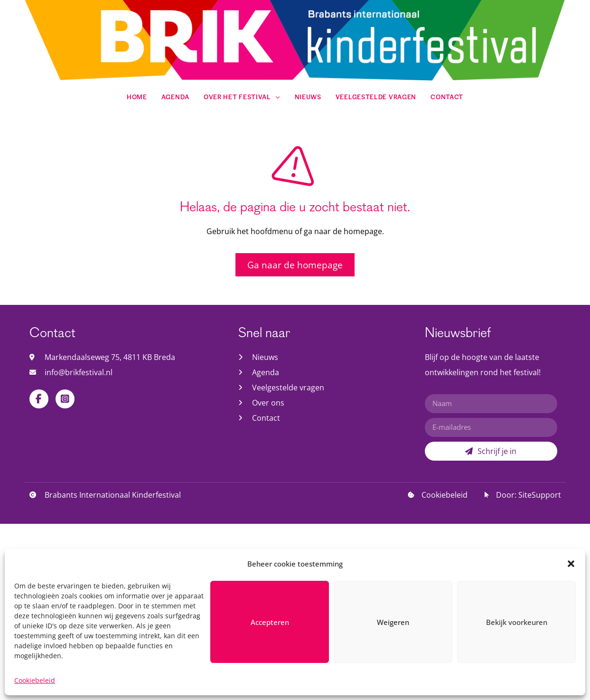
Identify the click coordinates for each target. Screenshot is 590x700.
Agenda (175, 98)
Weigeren (393, 655)
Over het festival (242, 98)
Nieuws (308, 98)
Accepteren (270, 655)
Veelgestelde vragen (376, 98)
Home (137, 98)
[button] (571, 596)
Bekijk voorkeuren (517, 655)
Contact (447, 98)
